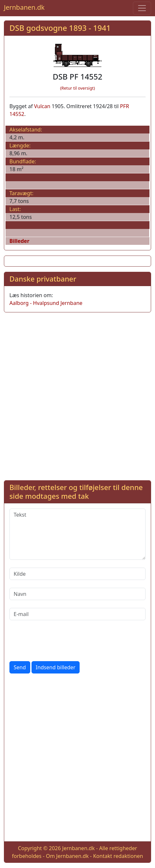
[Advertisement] (77, 395)
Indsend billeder (56, 667)
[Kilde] (77, 574)
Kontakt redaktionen (118, 856)
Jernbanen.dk (24, 7)
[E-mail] (77, 614)
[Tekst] (77, 534)
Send (20, 667)
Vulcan (42, 106)
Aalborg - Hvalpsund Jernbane (46, 303)
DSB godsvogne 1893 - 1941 (60, 28)
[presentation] (59, 641)
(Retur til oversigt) (77, 88)
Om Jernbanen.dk (67, 856)
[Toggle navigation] (142, 8)
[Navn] (77, 594)
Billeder (19, 241)
